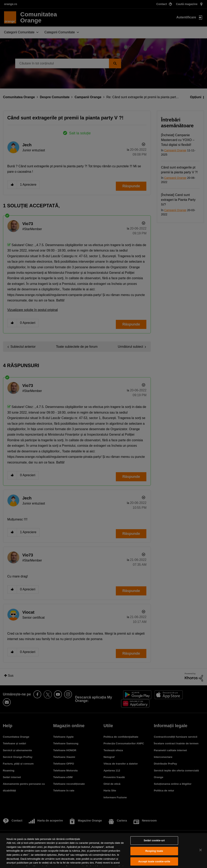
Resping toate (154, 851)
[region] (103, 851)
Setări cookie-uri (154, 841)
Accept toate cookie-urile (154, 861)
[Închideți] (201, 850)
